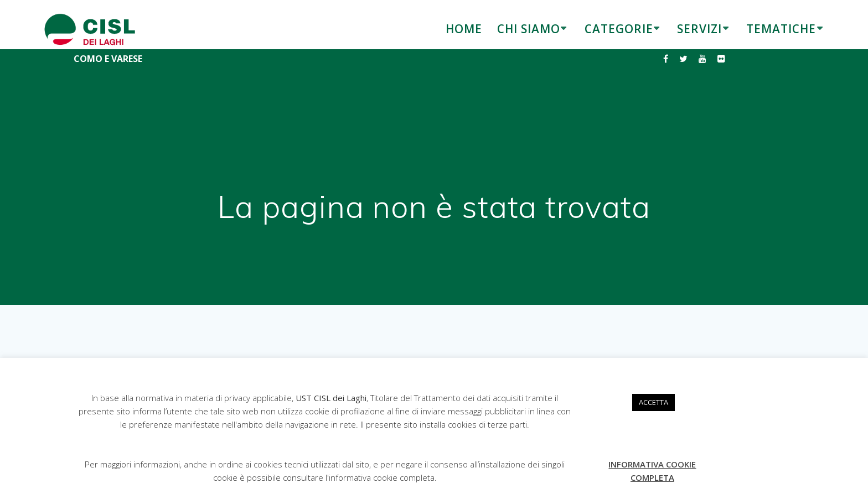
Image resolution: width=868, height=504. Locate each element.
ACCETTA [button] (653, 402)
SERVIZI (699, 29)
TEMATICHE (781, 29)
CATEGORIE (619, 29)
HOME (464, 29)
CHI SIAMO (529, 29)
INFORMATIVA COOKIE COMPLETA (652, 471)
